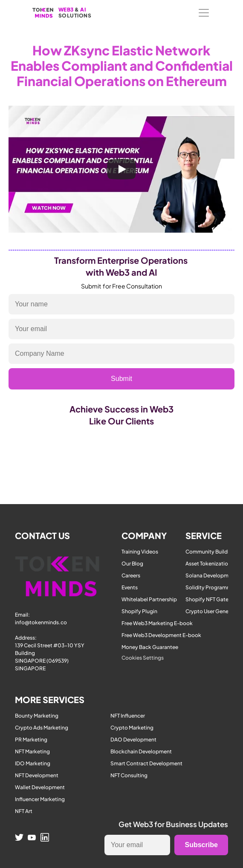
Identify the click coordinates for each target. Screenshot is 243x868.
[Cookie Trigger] (143, 658)
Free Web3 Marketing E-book (157, 623)
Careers (131, 575)
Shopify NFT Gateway (212, 599)
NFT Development (37, 775)
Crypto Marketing (132, 728)
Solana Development (211, 575)
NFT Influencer (128, 716)
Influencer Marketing (40, 799)
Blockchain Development (141, 751)
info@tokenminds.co (41, 622)
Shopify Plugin (139, 611)
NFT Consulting (129, 775)
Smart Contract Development (146, 763)
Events (130, 587)
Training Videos (140, 552)
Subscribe (201, 845)
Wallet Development (40, 787)
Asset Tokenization (208, 564)
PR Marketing (31, 740)
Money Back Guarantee (150, 647)
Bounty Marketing (37, 716)
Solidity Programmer (211, 587)
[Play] (121, 169)
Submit (121, 379)
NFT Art (24, 811)
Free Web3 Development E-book (161, 635)
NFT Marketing (32, 751)
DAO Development (133, 740)
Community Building (210, 552)
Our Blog (132, 564)
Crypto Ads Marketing (42, 728)
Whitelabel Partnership (149, 599)
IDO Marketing (33, 763)
